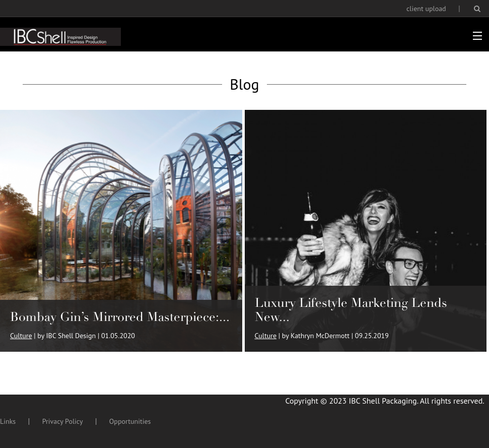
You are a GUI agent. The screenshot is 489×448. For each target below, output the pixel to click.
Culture (21, 336)
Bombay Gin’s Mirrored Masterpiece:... (120, 317)
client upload (426, 9)
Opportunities (130, 421)
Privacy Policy (63, 421)
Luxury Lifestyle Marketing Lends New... (351, 310)
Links (8, 421)
